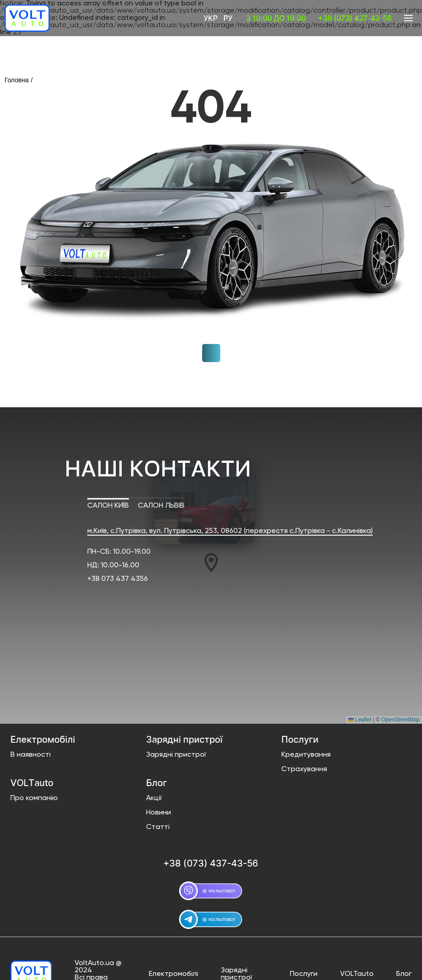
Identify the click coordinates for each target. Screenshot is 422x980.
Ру (228, 18)
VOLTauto (357, 974)
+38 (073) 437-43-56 (355, 18)
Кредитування (306, 755)
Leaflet (360, 720)
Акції (154, 798)
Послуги (304, 974)
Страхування (304, 769)
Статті (158, 827)
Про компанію (34, 798)
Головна (17, 80)
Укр (211, 18)
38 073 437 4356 (120, 579)
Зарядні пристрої (176, 755)
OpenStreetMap (401, 720)
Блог (404, 974)
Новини (159, 813)
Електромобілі (173, 974)
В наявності (31, 755)
